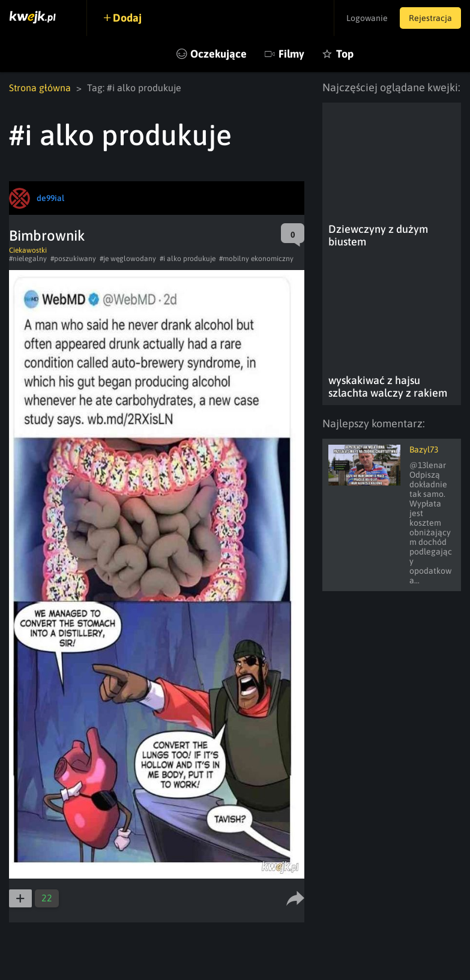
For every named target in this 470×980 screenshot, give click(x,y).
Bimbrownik (47, 236)
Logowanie (367, 18)
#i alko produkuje (188, 259)
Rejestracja (430, 18)
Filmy (291, 54)
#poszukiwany (73, 259)
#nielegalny (28, 259)
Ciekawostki (28, 250)
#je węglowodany (128, 259)
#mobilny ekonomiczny (256, 259)
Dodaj (127, 18)
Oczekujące (218, 54)
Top (345, 54)
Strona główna (40, 88)
